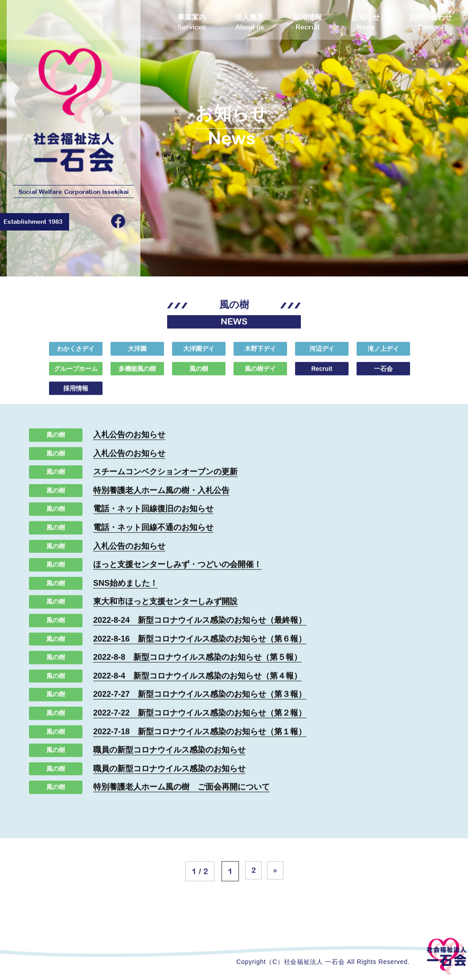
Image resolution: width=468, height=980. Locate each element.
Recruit (322, 375)
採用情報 (76, 395)
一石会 (383, 375)
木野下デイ (260, 355)
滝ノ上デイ (383, 355)
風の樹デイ (260, 375)
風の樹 (199, 375)
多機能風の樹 (137, 375)
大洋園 (137, 355)
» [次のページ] (277, 884)
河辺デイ (322, 355)
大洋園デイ (199, 355)
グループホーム (76, 375)
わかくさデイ (76, 355)
